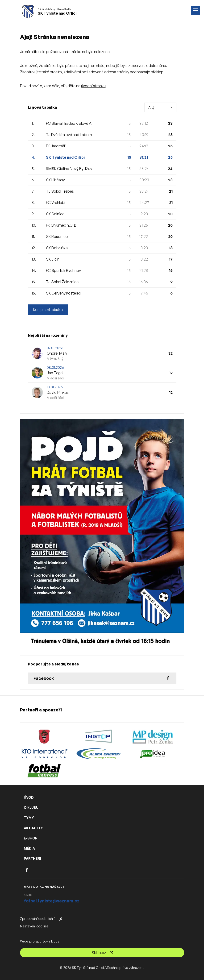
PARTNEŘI (32, 858)
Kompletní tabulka (48, 310)
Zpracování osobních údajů (41, 919)
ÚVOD (29, 797)
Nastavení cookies (34, 926)
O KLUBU (31, 808)
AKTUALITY (33, 828)
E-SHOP (31, 838)
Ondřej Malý (57, 353)
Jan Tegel (55, 373)
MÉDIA (29, 848)
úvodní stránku (93, 86)
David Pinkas (58, 393)
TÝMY (29, 818)
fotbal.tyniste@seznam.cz (52, 901)
